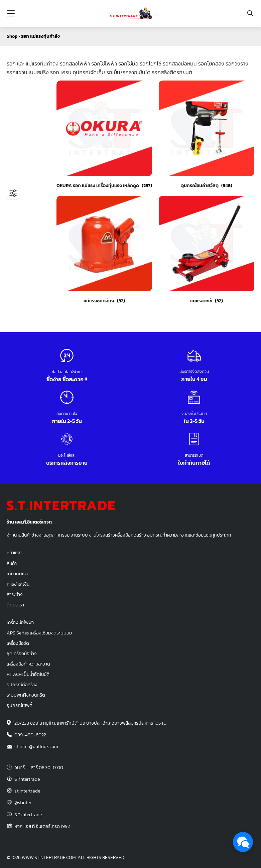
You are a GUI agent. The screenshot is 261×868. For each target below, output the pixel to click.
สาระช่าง (15, 594)
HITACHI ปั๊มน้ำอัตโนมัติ (28, 674)
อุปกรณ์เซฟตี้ (20, 705)
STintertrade (27, 779)
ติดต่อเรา (15, 605)
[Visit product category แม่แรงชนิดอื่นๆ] (104, 250)
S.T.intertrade (28, 815)
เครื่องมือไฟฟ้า (20, 622)
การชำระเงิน (18, 584)
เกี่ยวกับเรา (17, 574)
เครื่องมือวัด (18, 643)
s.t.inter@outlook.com (36, 746)
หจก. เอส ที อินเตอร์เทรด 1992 (42, 826)
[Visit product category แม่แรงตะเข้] (207, 250)
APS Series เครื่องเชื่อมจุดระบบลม (39, 633)
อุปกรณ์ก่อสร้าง (22, 685)
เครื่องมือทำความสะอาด (28, 664)
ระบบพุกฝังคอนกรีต (26, 695)
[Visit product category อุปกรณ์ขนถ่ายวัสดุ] (207, 135)
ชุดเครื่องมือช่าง (22, 654)
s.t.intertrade (27, 791)
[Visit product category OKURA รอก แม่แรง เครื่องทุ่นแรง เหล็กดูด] (104, 135)
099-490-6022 (30, 735)
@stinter (23, 803)
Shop (12, 36)
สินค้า (12, 563)
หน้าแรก (14, 553)
